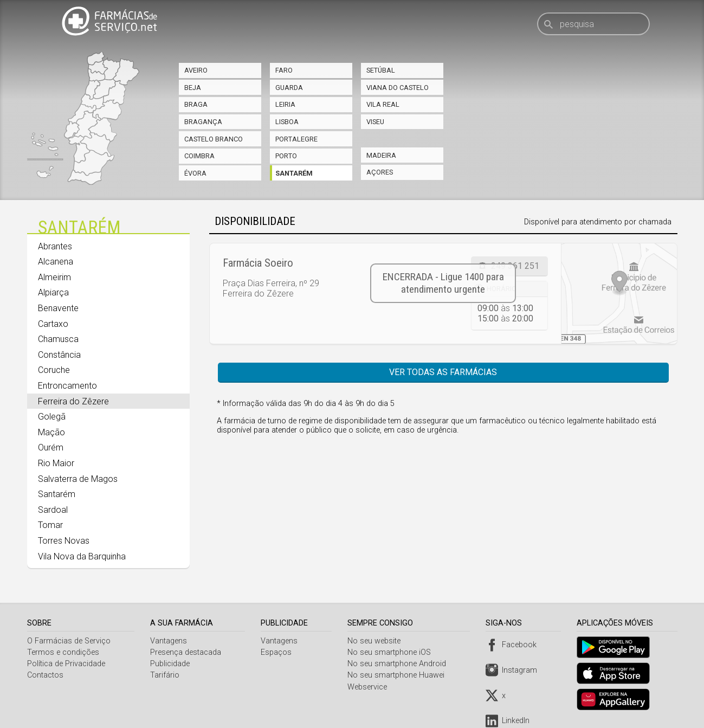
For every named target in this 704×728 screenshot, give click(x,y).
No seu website (376, 641)
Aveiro (196, 70)
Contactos (45, 675)
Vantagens (169, 641)
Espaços (278, 652)
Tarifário (165, 675)
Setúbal (381, 70)
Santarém (294, 173)
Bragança (203, 122)
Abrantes (55, 246)
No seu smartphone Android (399, 664)
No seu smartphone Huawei (398, 675)
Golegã (52, 417)
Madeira (381, 155)
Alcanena (56, 262)
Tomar (50, 525)
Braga (196, 104)
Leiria (285, 104)
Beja (193, 88)
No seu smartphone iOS (391, 652)
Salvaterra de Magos (78, 479)
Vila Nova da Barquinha (82, 556)
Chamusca (58, 339)
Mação (51, 432)
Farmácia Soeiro (258, 263)
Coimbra (199, 156)
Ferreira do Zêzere (73, 401)
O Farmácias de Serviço (69, 641)
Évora (195, 173)
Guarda (289, 88)
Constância (59, 355)
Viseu (375, 122)
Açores (380, 172)
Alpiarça (53, 292)
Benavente (58, 308)
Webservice (369, 687)
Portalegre (296, 139)
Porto (286, 156)
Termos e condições (63, 652)
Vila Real (383, 104)
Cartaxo (53, 324)
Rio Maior (56, 463)
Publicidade (170, 664)
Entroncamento (67, 386)
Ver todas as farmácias (443, 372)
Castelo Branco (214, 139)
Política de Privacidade (66, 664)
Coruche (54, 370)
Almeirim (54, 277)
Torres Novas (64, 541)
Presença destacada (186, 652)
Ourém (51, 447)
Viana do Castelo (398, 88)
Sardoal (53, 510)
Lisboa (287, 122)
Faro (284, 70)
